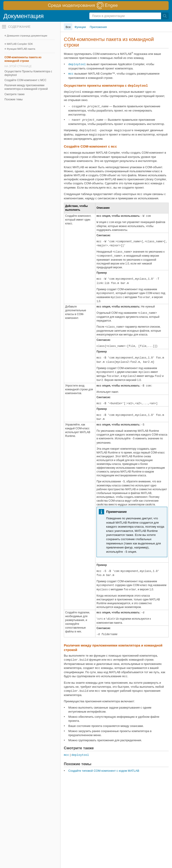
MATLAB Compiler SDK (20, 44)
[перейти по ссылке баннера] (86, 6)
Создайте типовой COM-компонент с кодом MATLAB (104, 771)
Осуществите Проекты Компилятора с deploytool (28, 73)
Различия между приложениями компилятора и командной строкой (26, 87)
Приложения (98, 27)
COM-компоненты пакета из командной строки (23, 59)
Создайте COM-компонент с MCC (25, 80)
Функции (80, 27)
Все (68, 27)
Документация (24, 16)
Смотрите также (15, 94)
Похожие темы (14, 99)
